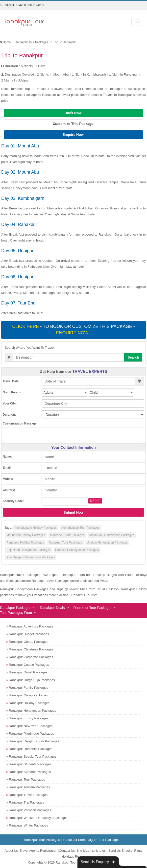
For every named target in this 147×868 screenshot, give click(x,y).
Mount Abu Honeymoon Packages (112, 535)
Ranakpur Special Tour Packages (33, 757)
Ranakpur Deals (52, 608)
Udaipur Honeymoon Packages (107, 543)
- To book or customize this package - (73, 330)
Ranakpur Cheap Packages (29, 642)
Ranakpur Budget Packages (29, 634)
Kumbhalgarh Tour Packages (80, 528)
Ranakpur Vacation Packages (30, 810)
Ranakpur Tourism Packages (29, 787)
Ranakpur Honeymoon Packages (77, 550)
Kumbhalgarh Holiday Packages (36, 528)
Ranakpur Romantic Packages (31, 749)
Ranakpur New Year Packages (31, 726)
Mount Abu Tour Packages (67, 535)
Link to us (99, 851)
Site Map (83, 851)
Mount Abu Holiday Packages (26, 535)
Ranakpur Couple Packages (29, 665)
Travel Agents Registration (38, 851)
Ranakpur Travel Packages (28, 795)
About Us (11, 851)
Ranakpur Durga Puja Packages (32, 680)
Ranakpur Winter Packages (28, 825)
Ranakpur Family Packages (29, 688)
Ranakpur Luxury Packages (29, 718)
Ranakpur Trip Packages (26, 802)
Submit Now (74, 512)
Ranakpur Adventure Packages (31, 626)
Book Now (73, 113)
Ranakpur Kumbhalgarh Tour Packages (91, 840)
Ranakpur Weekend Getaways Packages (38, 818)
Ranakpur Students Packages (30, 764)
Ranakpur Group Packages (28, 695)
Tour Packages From (16, 613)
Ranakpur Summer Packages (30, 772)
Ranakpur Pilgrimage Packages (31, 734)
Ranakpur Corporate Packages (31, 657)
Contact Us (67, 851)
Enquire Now (73, 135)
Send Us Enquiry (121, 851)
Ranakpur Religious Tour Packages (34, 741)
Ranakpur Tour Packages (65, 543)
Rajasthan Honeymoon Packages (28, 550)
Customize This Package (73, 124)
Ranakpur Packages (16, 608)
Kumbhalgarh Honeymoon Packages (31, 557)
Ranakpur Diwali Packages (28, 672)
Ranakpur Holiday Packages (25, 543)
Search (133, 357)
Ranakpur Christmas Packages (31, 649)
